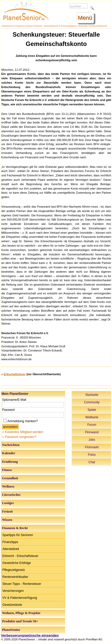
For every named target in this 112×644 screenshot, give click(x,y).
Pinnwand (92, 432)
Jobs (92, 440)
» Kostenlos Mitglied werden (23, 432)
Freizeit (7, 512)
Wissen (7, 520)
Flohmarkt (92, 447)
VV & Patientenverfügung (20, 598)
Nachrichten (11, 445)
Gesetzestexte (12, 605)
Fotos (92, 455)
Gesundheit (10, 478)
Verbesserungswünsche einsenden (30, 635)
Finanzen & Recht (24, 26)
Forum (92, 425)
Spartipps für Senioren (18, 535)
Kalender (9, 453)
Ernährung (10, 462)
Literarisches (11, 495)
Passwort (8, 410)
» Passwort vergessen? (19, 437)
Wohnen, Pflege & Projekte (21, 613)
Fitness (7, 470)
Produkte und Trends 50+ (20, 621)
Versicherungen (13, 591)
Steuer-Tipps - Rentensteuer (22, 584)
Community (92, 402)
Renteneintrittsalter (15, 577)
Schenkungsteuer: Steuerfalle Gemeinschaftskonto (84, 26)
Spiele (92, 410)
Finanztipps (10, 542)
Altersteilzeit (11, 549)
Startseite (92, 395)
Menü (85, 18)
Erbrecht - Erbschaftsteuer (46, 26)
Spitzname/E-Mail (14, 400)
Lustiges (8, 503)
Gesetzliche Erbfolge (17, 563)
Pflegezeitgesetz (14, 570)
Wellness (8, 486)
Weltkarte (92, 417)
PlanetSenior (7, 26)
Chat (92, 462)
